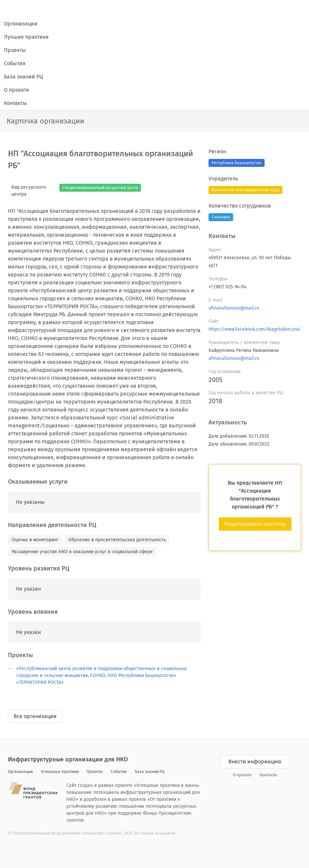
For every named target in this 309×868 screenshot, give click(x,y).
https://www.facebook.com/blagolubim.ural (254, 329)
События (15, 63)
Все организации (35, 716)
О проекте (17, 90)
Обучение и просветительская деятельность (117, 540)
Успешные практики (60, 772)
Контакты (15, 103)
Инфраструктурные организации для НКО (68, 759)
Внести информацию (255, 762)
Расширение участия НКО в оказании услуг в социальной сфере (82, 552)
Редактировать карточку (255, 524)
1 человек (221, 217)
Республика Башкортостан (237, 163)
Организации (21, 24)
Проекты (15, 50)
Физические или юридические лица (246, 190)
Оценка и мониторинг (35, 540)
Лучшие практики (26, 37)
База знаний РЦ (24, 77)
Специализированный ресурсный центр (100, 188)
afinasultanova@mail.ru (234, 308)
